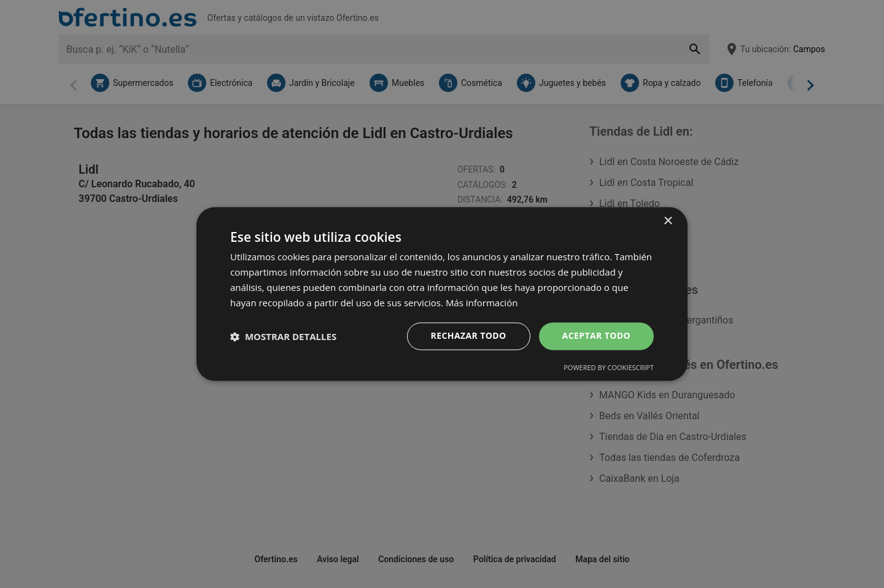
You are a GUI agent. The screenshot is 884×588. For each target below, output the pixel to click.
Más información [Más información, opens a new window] (482, 303)
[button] (283, 336)
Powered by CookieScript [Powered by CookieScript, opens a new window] (609, 368)
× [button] (668, 221)
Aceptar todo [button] (596, 336)
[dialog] (442, 294)
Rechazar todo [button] (469, 336)
